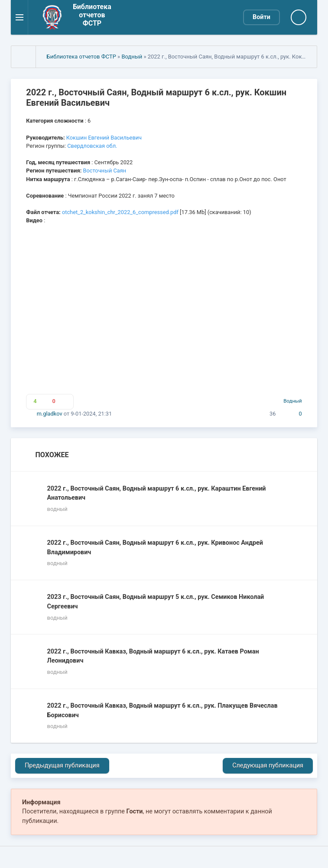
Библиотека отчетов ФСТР (81, 57)
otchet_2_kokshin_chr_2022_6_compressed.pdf (120, 212)
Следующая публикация (268, 766)
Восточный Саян (105, 171)
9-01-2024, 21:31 (91, 414)
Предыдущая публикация (62, 766)
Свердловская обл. (92, 146)
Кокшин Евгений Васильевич (104, 138)
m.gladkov (50, 414)
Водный (132, 57)
